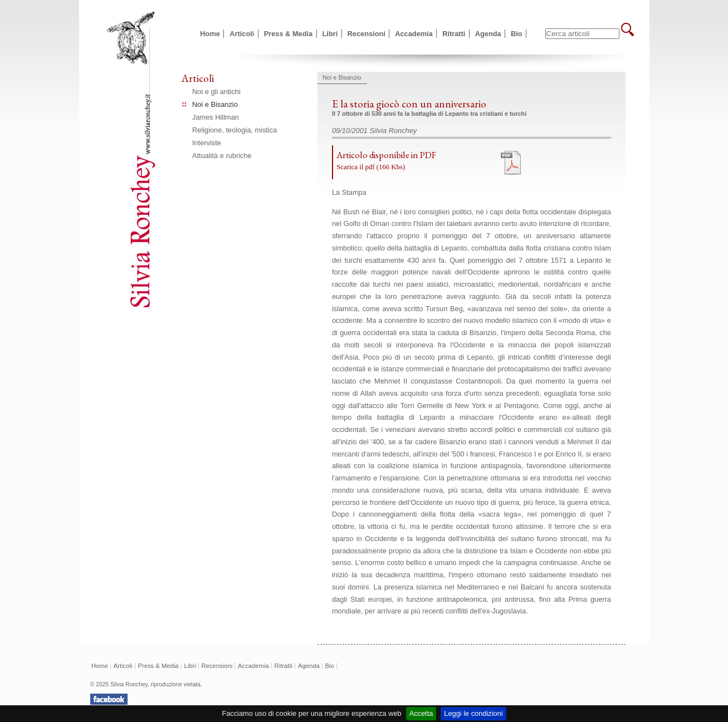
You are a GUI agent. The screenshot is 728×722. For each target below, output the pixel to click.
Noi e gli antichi (216, 92)
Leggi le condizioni (473, 713)
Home (210, 34)
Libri (330, 34)
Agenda (488, 34)
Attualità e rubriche (222, 156)
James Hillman (216, 117)
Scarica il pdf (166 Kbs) (371, 167)
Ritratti (454, 34)
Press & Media (289, 34)
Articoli (242, 34)
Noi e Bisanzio (215, 104)
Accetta (421, 713)
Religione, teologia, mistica (234, 130)
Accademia (414, 34)
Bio (517, 34)
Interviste (207, 143)
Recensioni (367, 34)
